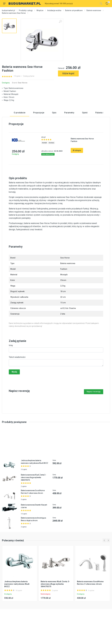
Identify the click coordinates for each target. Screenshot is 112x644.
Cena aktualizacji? (48, 176)
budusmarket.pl (8, 10)
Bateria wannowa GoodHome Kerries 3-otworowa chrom (90, 605)
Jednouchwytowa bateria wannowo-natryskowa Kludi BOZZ (17, 606)
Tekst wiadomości (17, 379)
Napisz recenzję (94, 414)
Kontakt (44, 165)
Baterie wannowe (94, 10)
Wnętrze (40, 10)
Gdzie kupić (68, 73)
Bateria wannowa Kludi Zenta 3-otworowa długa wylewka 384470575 (33, 499)
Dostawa (51, 165)
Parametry (69, 135)
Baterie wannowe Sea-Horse (14, 13)
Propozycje (39, 135)
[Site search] (71, 4)
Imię (11, 367)
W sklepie (77, 172)
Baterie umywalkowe (74, 10)
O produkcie (20, 135)
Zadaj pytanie (29, 76)
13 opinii (17, 76)
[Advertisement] (84, 88)
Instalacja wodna (54, 10)
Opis (54, 135)
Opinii (85, 135)
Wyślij (14, 394)
